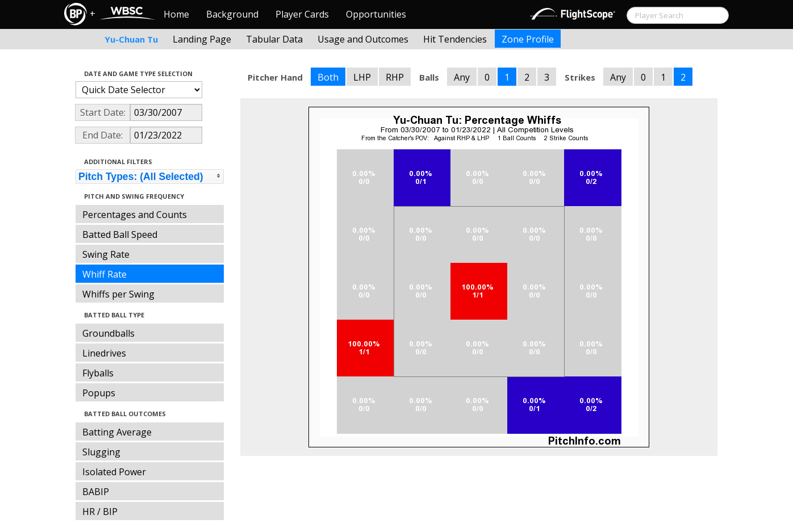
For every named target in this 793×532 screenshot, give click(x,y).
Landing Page (202, 39)
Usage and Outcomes (363, 39)
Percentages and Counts (135, 215)
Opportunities (376, 14)
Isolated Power (114, 472)
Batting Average (117, 432)
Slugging (101, 452)
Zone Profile (528, 39)
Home (176, 14)
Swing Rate (106, 254)
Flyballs (98, 373)
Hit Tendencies (455, 39)
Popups (99, 393)
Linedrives (104, 353)
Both (328, 77)
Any (462, 77)
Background (232, 14)
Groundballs (108, 333)
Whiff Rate (105, 274)
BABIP (96, 492)
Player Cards (302, 14)
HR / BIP (100, 512)
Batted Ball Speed (120, 234)
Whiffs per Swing (118, 294)
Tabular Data (274, 39)
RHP (395, 77)
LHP (362, 77)
